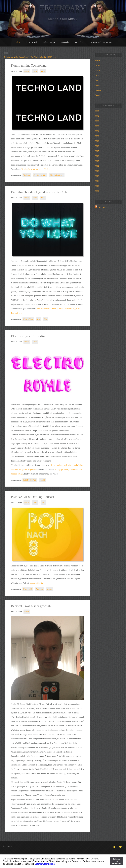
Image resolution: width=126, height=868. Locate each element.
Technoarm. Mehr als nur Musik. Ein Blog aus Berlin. (25, 57)
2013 (97, 171)
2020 (97, 136)
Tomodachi (64, 42)
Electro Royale (31, 42)
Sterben (98, 70)
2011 (97, 181)
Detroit (98, 95)
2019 (97, 141)
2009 (97, 191)
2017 (97, 151)
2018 (97, 146)
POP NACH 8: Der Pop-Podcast (33, 497)
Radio (43, 480)
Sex (38, 319)
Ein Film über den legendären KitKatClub (39, 192)
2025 (97, 111)
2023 (50, 57)
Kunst (35, 71)
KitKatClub (28, 319)
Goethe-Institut (40, 175)
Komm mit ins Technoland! (29, 65)
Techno (27, 175)
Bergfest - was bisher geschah (31, 606)
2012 (97, 176)
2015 (97, 161)
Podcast (40, 589)
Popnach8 (28, 589)
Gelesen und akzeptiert (117, 861)
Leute (43, 71)
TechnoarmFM (49, 42)
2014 (97, 166)
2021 (56, 57)
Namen (98, 90)
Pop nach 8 (78, 42)
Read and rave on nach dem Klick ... (36, 169)
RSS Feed (103, 208)
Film (45, 319)
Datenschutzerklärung (45, 864)
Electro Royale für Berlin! (28, 336)
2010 (97, 186)
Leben (35, 342)
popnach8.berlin (36, 583)
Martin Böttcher (57, 175)
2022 (97, 126)
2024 (97, 116)
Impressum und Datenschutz (100, 42)
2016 (97, 156)
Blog (18, 42)
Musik (27, 71)
